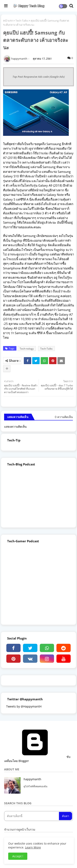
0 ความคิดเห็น (64, 417)
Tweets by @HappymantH (24, 706)
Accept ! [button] (18, 856)
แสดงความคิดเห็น (15, 426)
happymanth (32, 779)
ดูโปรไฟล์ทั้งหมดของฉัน (36, 786)
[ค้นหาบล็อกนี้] (32, 816)
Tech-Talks (22, 21)
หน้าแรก (8, 21)
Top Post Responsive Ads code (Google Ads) (39, 77)
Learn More (33, 847)
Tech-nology (27, 349)
